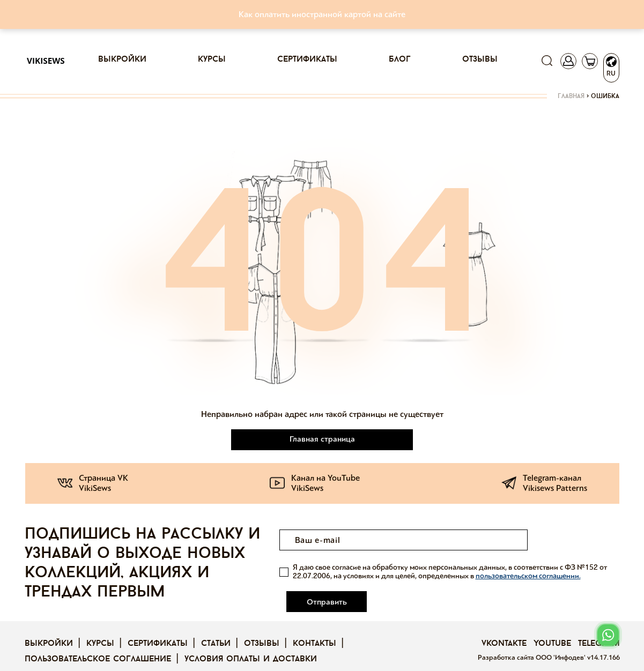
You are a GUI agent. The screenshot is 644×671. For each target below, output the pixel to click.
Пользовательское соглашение (98, 645)
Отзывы (480, 59)
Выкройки (122, 59)
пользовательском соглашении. (528, 576)
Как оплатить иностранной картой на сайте (322, 14)
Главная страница (322, 439)
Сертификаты (307, 59)
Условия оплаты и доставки (251, 645)
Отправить (577, 540)
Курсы (212, 59)
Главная (571, 96)
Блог (400, 59)
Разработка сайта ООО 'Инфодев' (532, 643)
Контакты (314, 629)
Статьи (216, 629)
